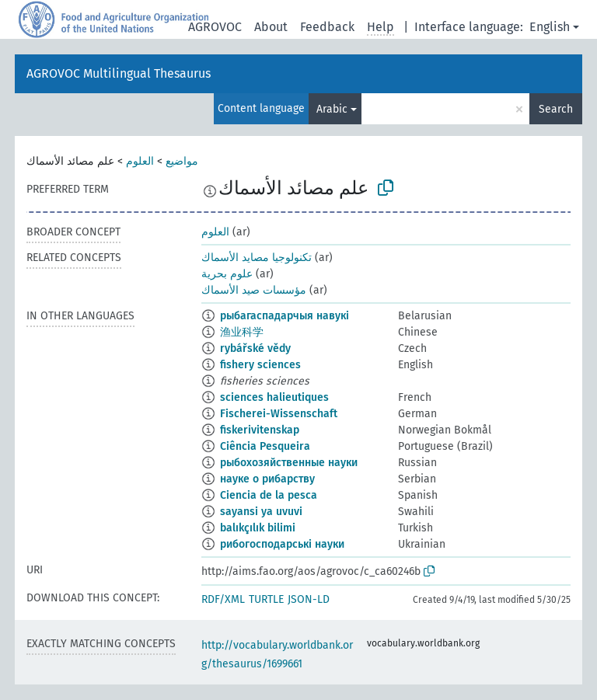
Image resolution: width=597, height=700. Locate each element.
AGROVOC (215, 27)
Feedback (327, 27)
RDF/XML (223, 599)
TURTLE (266, 599)
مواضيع (182, 161)
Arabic (332, 109)
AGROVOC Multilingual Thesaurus (119, 73)
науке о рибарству (267, 479)
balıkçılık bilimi (258, 528)
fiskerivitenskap (260, 430)
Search (556, 109)
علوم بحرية (227, 274)
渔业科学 (242, 332)
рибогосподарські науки (282, 544)
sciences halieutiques (274, 397)
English (550, 27)
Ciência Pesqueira (265, 446)
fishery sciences (260, 365)
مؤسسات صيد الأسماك (254, 290)
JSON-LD (309, 599)
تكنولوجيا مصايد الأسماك (257, 258)
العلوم (140, 161)
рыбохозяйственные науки (289, 463)
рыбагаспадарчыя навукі (285, 316)
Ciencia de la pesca (269, 495)
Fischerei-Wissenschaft (279, 414)
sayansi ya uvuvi (261, 512)
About (271, 27)
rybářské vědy (255, 348)
